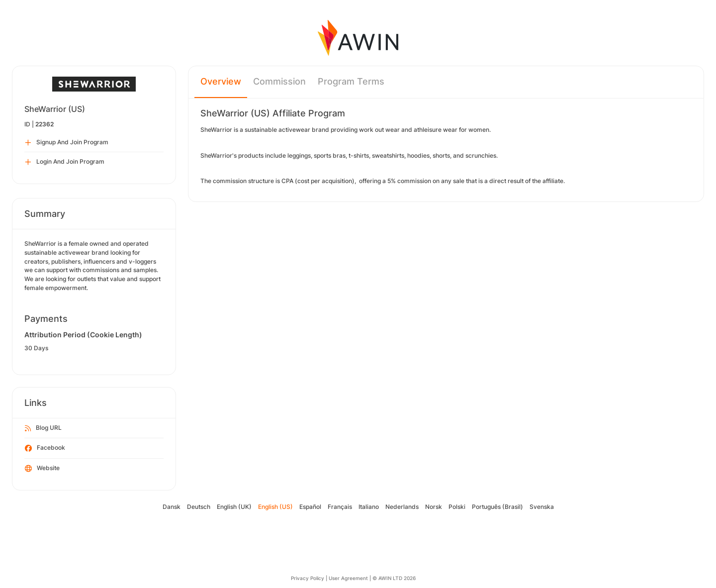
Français (340, 507)
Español (310, 507)
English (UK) (234, 507)
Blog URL (43, 428)
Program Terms (351, 81)
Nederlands (402, 507)
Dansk (172, 507)
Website (42, 469)
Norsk (434, 507)
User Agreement (348, 578)
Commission (279, 81)
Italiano (369, 507)
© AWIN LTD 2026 (394, 578)
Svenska (542, 507)
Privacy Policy (308, 578)
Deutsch (199, 507)
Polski (457, 507)
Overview (221, 81)
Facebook (45, 448)
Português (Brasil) (497, 507)
